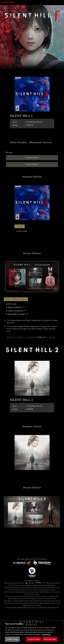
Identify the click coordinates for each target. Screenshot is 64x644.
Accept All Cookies (34, 639)
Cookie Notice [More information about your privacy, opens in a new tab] (46, 634)
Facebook (32, 614)
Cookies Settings (12, 639)
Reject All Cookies (50, 639)
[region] (32, 632)
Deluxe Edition (32, 164)
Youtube (41, 614)
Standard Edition (32, 158)
